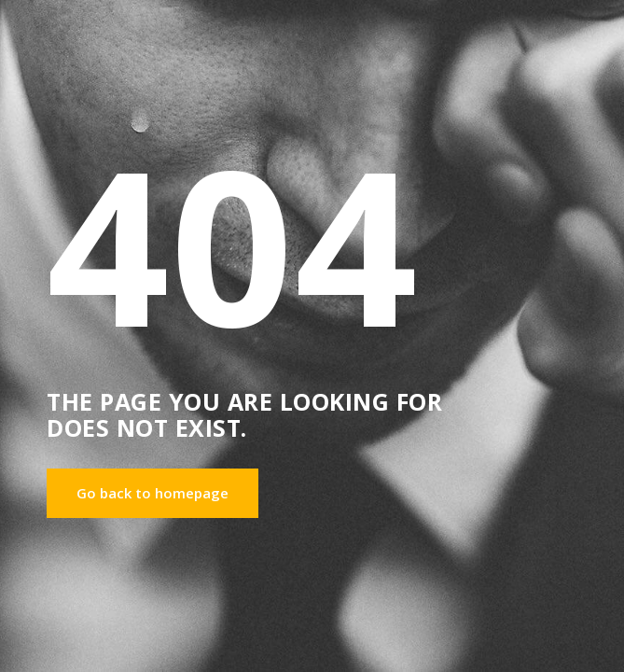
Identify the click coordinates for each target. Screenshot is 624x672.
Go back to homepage (153, 493)
